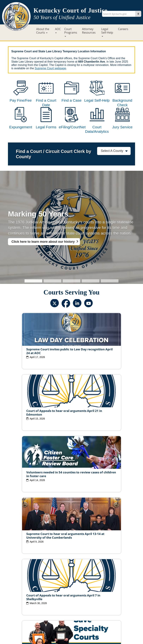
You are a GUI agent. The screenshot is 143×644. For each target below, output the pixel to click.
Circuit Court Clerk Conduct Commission (71, 596)
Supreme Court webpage (50, 68)
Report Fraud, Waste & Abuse (72, 602)
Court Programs (71, 32)
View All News (23, 577)
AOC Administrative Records (71, 606)
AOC (58, 30)
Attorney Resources (89, 31)
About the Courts (43, 31)
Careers (123, 29)
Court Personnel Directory (36, 602)
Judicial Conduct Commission (101, 592)
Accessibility (108, 611)
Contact (72, 631)
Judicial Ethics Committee (64, 592)
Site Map (48, 611)
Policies (62, 611)
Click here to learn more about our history (43, 256)
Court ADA (33, 611)
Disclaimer (91, 611)
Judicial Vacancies (34, 592)
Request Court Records (107, 602)
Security (76, 611)
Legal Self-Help (107, 32)
